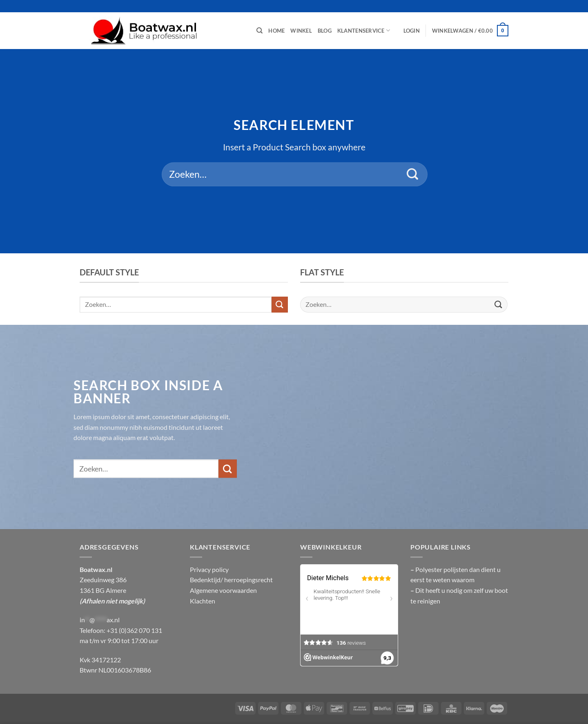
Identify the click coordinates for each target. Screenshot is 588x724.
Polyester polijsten (442, 569)
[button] (412, 31)
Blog (325, 31)
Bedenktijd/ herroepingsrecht (231, 580)
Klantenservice (364, 30)
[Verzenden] (413, 174)
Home (276, 31)
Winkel (301, 31)
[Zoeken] (259, 31)
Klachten (203, 601)
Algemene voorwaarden (223, 590)
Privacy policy (209, 569)
